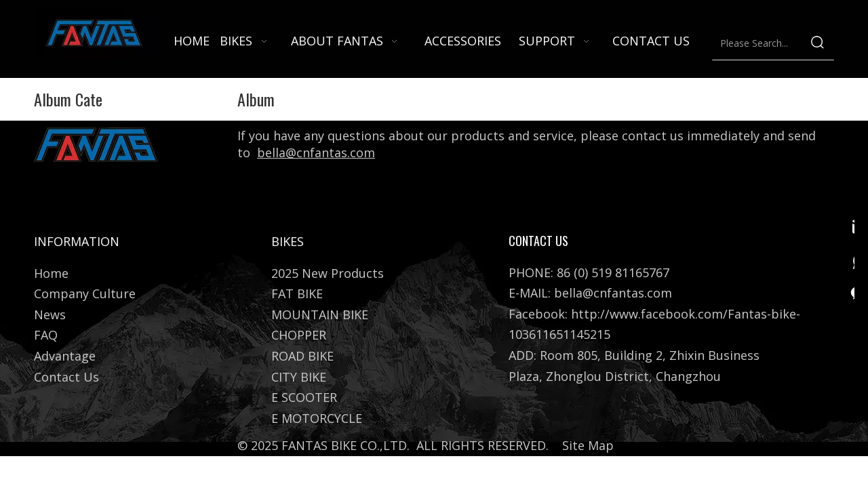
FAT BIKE (297, 293)
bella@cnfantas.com (316, 152)
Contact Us (66, 377)
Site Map (588, 445)
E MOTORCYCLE (317, 418)
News (50, 314)
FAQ (46, 335)
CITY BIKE (299, 377)
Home (51, 273)
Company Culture (85, 293)
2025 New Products (328, 273)
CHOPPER (299, 335)
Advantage (65, 356)
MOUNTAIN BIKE (320, 314)
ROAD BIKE (302, 356)
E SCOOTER (304, 397)
